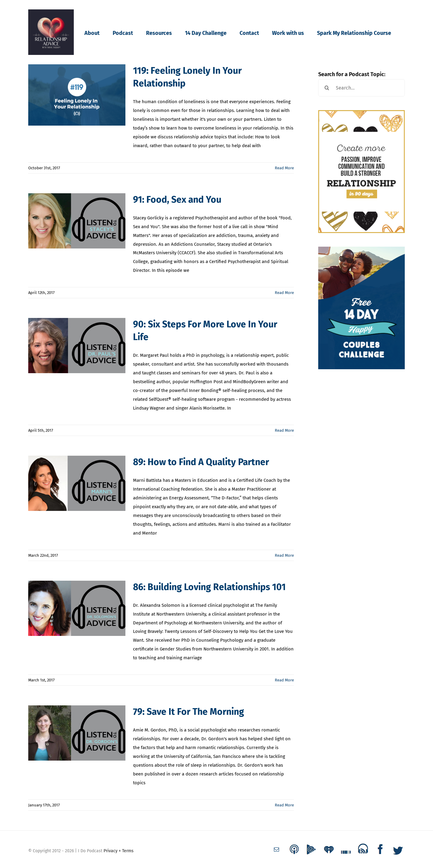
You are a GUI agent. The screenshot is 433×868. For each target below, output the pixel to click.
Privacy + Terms (119, 851)
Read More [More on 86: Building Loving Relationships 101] (284, 680)
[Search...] (361, 88)
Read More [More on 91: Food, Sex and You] (284, 293)
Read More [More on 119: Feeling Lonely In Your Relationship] (284, 168)
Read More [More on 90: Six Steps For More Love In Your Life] (284, 430)
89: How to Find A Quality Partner (201, 462)
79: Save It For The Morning (189, 712)
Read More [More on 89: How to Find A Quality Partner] (284, 555)
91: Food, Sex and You (177, 200)
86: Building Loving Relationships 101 (209, 587)
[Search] (327, 88)
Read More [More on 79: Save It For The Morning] (284, 805)
